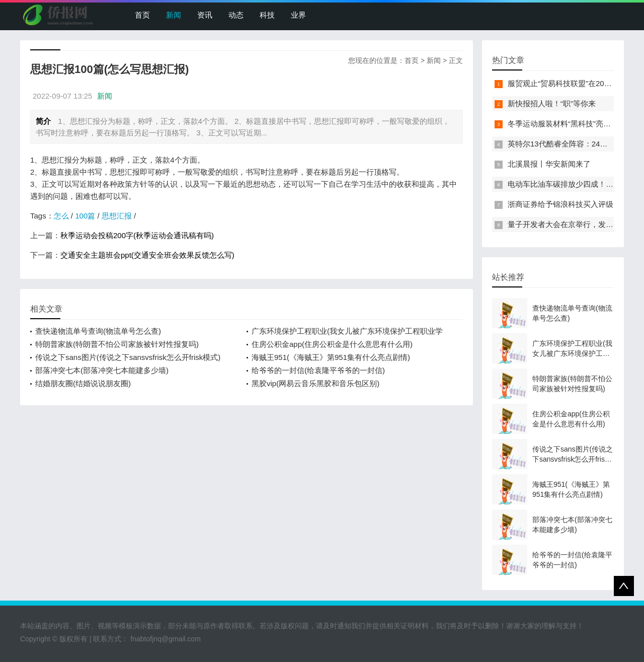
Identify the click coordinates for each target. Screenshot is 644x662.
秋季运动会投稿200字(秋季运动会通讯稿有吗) (137, 235)
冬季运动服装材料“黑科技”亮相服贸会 (571, 124)
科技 (267, 15)
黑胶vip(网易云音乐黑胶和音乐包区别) (315, 383)
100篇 (85, 216)
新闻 (174, 15)
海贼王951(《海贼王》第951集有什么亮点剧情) (331, 357)
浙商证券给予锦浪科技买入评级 (560, 204)
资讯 (205, 15)
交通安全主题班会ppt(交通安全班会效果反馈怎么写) (147, 255)
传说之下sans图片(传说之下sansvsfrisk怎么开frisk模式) (128, 357)
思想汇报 (117, 216)
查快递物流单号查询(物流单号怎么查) (98, 331)
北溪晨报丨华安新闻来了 (549, 164)
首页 (142, 15)
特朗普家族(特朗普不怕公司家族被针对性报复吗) (117, 344)
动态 (236, 15)
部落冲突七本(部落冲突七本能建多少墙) (102, 370)
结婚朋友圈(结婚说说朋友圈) (83, 383)
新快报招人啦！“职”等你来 (552, 103)
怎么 (61, 216)
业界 (298, 15)
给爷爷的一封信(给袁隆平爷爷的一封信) (318, 370)
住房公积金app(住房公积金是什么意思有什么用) (332, 344)
